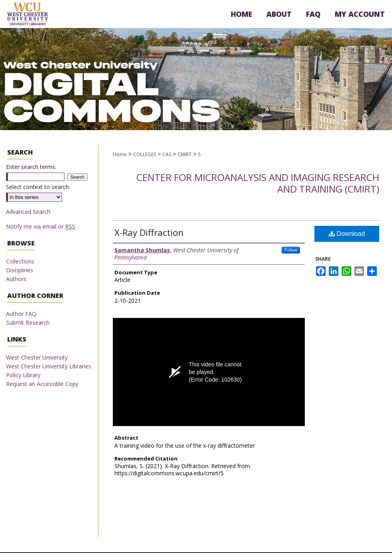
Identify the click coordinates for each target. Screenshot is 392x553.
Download (347, 234)
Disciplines (20, 270)
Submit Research (28, 323)
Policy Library (23, 375)
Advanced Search (28, 212)
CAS (167, 154)
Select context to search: (38, 187)
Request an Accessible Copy (42, 384)
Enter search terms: (31, 167)
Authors (16, 279)
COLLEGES (145, 154)
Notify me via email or (41, 226)
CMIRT (185, 154)
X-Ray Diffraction (149, 232)
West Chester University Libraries (49, 366)
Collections (20, 261)
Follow (291, 250)
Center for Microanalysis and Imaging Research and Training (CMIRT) (258, 183)
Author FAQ (21, 314)
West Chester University (37, 357)
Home (120, 154)
